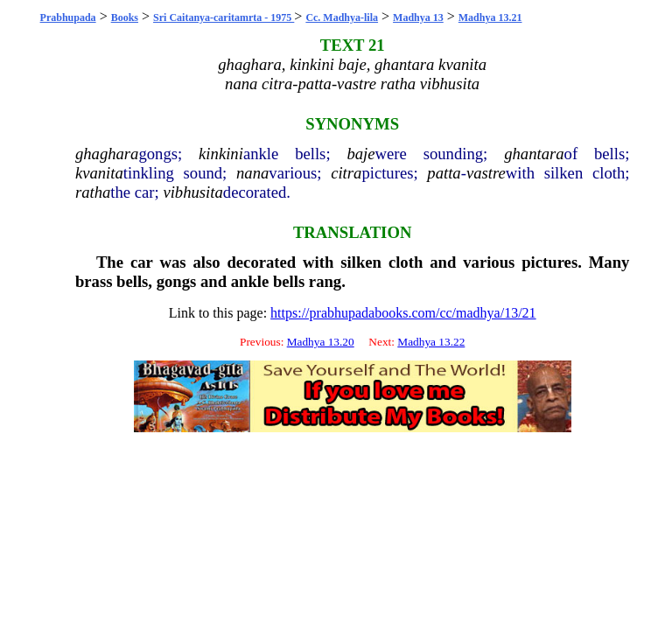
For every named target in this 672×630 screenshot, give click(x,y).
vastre (486, 173)
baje (360, 154)
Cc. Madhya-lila (342, 17)
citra (346, 173)
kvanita (99, 173)
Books (125, 17)
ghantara (534, 154)
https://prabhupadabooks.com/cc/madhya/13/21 (403, 313)
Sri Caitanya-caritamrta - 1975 (224, 17)
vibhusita (192, 192)
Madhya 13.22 (431, 342)
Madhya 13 (418, 17)
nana (252, 173)
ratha (93, 192)
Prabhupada (68, 17)
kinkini (221, 154)
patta (444, 173)
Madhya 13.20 (321, 342)
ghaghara (107, 154)
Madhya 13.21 (490, 17)
